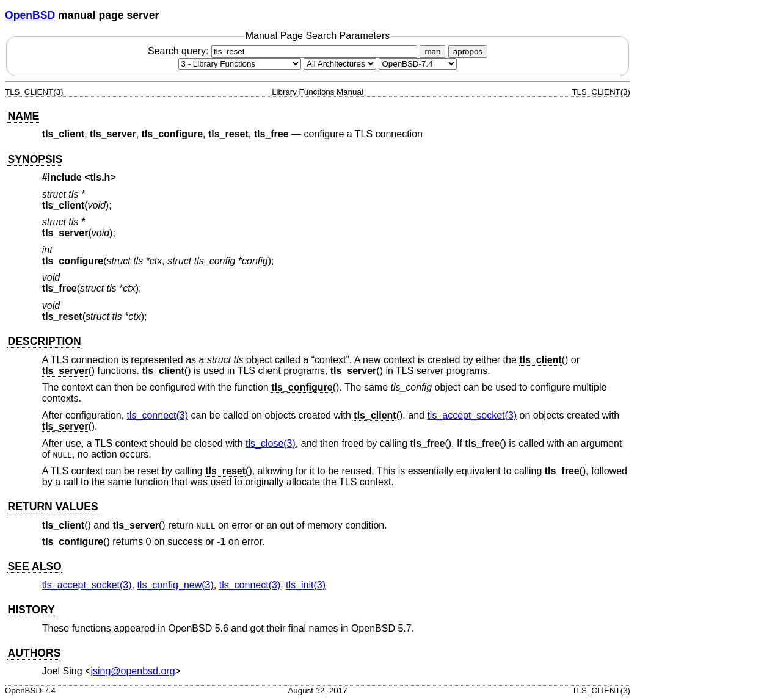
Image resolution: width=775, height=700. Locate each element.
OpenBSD (30, 15)
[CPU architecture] (340, 64)
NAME (23, 116)
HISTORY (31, 610)
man (432, 52)
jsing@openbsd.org (133, 671)
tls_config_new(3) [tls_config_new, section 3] (175, 585)
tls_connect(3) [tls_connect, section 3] (158, 415)
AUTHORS (34, 653)
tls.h (100, 177)
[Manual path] (418, 64)
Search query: (284, 51)
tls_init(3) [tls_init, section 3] (306, 585)
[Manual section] (240, 64)
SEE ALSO (34, 566)
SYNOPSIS (35, 159)
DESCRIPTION (44, 341)
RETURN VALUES (53, 507)
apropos (468, 52)
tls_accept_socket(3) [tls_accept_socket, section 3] (472, 415)
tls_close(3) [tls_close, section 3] (271, 443)
